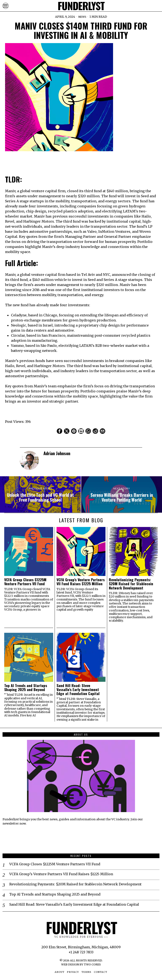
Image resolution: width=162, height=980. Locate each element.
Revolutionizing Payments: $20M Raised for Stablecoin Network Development (131, 584)
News (82, 17)
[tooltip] (59, 431)
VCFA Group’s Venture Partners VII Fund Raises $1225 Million (81, 582)
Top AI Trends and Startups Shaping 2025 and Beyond (26, 688)
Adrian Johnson (57, 453)
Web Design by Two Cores (81, 964)
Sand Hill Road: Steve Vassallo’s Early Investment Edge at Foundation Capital (78, 690)
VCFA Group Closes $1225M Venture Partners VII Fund (25, 582)
